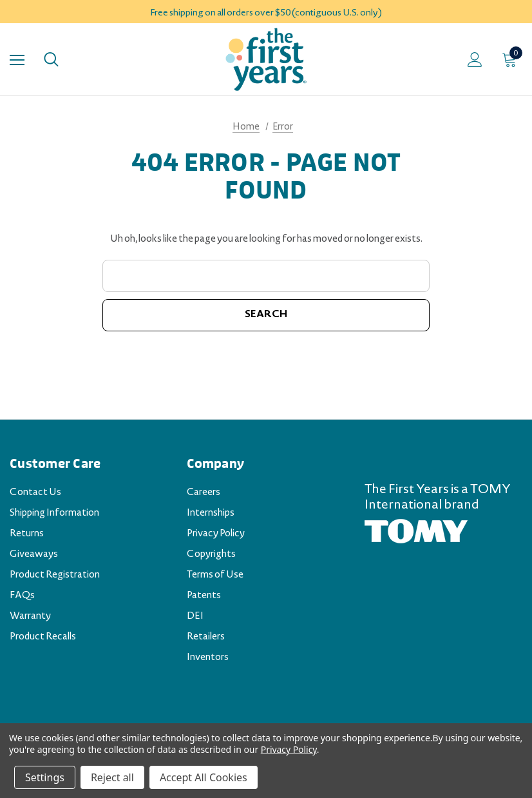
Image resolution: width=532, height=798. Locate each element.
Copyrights (211, 555)
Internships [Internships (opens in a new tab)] (211, 514)
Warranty (30, 617)
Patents (204, 596)
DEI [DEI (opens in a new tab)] (195, 617)
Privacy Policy (216, 534)
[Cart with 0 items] (512, 59)
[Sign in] (475, 60)
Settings (45, 777)
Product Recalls (43, 637)
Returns (27, 534)
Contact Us (35, 493)
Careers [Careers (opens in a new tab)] (204, 493)
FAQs (22, 596)
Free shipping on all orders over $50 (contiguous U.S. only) (266, 14)
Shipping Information (54, 514)
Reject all (112, 777)
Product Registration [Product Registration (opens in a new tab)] (55, 576)
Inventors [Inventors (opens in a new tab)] (208, 658)
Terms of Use (215, 576)
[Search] (51, 59)
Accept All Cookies (204, 777)
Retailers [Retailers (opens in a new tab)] (206, 637)
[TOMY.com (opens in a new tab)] (416, 532)
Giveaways (34, 555)
